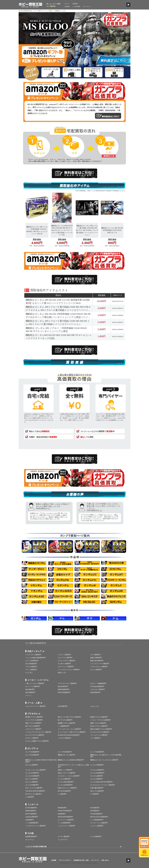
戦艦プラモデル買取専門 (98, 723)
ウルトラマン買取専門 (65, 658)
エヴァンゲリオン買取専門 (67, 661)
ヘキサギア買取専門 (64, 738)
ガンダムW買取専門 (64, 779)
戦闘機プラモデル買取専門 (67, 723)
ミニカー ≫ (33, 804)
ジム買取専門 (62, 794)
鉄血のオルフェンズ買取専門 (67, 788)
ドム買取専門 (30, 797)
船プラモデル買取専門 (65, 720)
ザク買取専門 (95, 794)
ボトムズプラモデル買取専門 (35, 735)
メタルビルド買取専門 (97, 689)
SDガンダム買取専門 (97, 791)
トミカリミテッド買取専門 (67, 826)
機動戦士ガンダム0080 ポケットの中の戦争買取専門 (106, 756)
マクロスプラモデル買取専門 (100, 732)
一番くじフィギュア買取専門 (35, 683)
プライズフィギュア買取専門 (67, 683)
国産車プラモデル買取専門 (99, 717)
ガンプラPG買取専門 (32, 755)
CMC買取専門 (95, 808)
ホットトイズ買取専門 (33, 686)
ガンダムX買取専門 (96, 779)
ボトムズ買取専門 (96, 670)
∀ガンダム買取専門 (32, 782)
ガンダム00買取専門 (32, 785)
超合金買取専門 (63, 686)
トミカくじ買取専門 (97, 826)
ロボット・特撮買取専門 (98, 683)
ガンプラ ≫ (33, 748)
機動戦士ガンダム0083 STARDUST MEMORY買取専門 (41, 761)
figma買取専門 (30, 689)
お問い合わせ (105, 860)
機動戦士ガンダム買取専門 (67, 755)
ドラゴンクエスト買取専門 (99, 667)
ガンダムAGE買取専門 (65, 785)
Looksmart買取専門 (32, 817)
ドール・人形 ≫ (35, 703)
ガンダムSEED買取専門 (66, 782)
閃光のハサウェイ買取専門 (67, 773)
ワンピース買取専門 (64, 655)
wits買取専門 (29, 820)
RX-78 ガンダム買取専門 (33, 794)
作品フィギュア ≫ (36, 651)
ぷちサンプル (95, 706)
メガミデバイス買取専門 (33, 729)
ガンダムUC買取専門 (97, 770)
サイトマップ (87, 7)
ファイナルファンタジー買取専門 (69, 670)
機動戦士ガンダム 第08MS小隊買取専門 (71, 760)
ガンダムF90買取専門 (97, 773)
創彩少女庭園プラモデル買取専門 (101, 729)
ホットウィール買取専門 (66, 820)
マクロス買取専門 (31, 667)
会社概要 (54, 860)
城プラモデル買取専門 (33, 726)
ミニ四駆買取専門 (64, 726)
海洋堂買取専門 (95, 692)
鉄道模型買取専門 (31, 837)
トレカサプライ (63, 840)
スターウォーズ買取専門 (66, 667)
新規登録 (75, 4)
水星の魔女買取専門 (97, 788)
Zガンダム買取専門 (32, 765)
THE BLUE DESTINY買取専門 (35, 791)
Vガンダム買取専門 (96, 776)
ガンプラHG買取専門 (32, 752)
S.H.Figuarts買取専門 (97, 686)
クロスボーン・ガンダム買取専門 (69, 776)
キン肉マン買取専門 (64, 664)
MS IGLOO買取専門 (64, 791)
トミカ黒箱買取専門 (97, 820)
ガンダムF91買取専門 (32, 776)
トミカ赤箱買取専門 (64, 823)
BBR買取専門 (62, 808)
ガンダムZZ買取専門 (97, 765)
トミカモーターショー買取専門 (35, 826)
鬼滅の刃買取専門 (96, 658)
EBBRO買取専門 (31, 811)
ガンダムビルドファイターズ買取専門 (103, 785)
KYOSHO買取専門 (96, 814)
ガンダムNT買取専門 (32, 773)
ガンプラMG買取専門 (97, 752)
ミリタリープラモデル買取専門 (100, 720)
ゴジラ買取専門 (95, 655)
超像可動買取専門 (64, 689)
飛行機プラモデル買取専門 (34, 717)
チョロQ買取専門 (96, 837)
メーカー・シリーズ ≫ (38, 680)
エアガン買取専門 (64, 837)
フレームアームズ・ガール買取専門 (69, 729)
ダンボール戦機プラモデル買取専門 (37, 741)
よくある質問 (76, 7)
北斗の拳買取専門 (31, 664)
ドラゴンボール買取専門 (33, 655)
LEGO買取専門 (63, 706)
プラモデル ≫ (34, 714)
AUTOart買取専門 (31, 808)
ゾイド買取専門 (95, 738)
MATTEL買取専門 (31, 814)
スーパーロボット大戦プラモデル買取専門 (72, 732)
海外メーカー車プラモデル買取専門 (69, 717)
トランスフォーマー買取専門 (100, 664)
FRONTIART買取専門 (65, 811)
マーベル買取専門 (31, 670)
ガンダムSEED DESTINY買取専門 (101, 782)
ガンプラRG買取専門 (65, 752)
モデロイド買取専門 (32, 738)
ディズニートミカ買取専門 (99, 823)
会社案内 (67, 7)
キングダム (29, 673)
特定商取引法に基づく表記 (81, 860)
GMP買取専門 (95, 811)
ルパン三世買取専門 (32, 661)
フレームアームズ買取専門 (99, 735)
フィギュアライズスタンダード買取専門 (38, 732)
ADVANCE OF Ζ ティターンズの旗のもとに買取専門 (73, 766)
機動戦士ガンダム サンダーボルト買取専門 (104, 760)
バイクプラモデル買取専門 (34, 720)
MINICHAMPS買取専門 (65, 817)
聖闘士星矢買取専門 (97, 661)
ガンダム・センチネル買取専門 (35, 770)
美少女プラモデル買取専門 (99, 726)
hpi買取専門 (62, 814)
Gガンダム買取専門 (32, 779)
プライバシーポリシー (65, 860)
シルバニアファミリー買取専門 (35, 706)
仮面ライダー (62, 673)
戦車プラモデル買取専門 (33, 723)
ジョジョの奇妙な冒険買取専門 (35, 658)
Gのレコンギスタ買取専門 (34, 788)
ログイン (67, 4)
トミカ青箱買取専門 (32, 823)
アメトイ (28, 695)
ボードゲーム (30, 840)
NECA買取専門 (30, 692)
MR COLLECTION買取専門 (99, 817)
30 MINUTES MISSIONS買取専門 (69, 735)
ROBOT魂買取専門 (64, 692)
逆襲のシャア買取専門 (65, 770)
